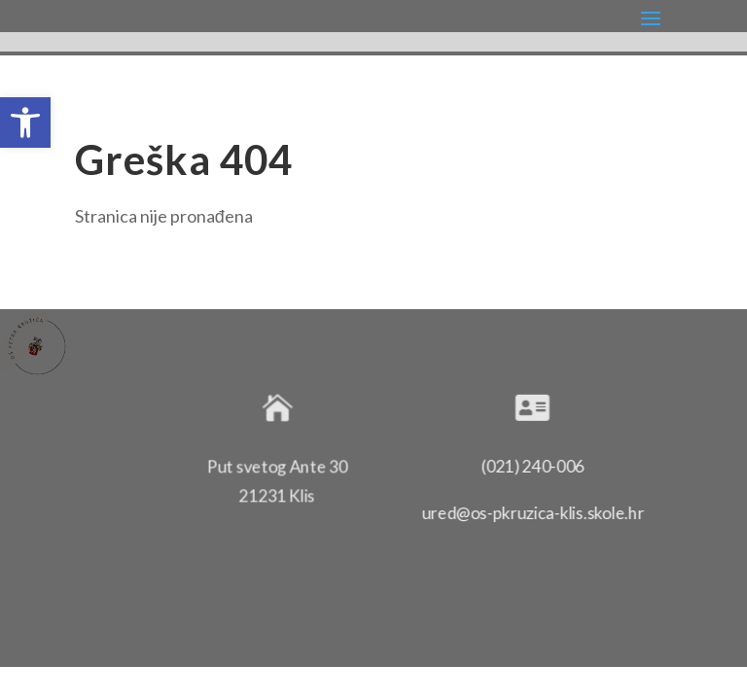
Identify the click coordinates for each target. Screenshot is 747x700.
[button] (25, 122)
